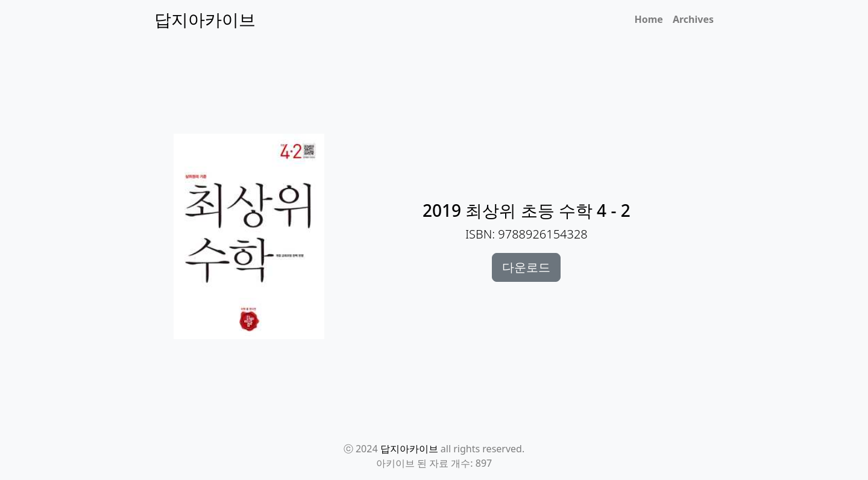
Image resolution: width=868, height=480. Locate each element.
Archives (693, 19)
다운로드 (526, 267)
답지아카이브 (409, 449)
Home (649, 19)
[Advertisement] (441, 97)
